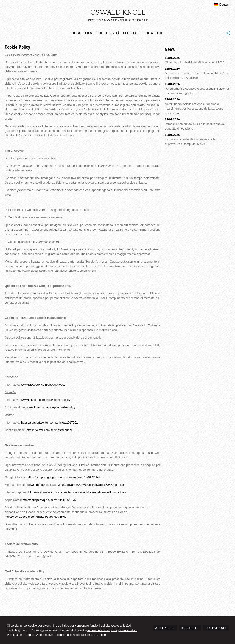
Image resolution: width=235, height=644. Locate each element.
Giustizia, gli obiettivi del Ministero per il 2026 (194, 62)
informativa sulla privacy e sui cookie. (112, 630)
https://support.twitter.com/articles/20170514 (50, 422)
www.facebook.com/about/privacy (43, 385)
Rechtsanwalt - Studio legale (118, 20)
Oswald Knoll (118, 13)
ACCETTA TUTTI (165, 628)
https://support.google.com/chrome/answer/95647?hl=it (64, 477)
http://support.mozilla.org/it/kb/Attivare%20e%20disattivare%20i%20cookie (75, 485)
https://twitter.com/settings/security (49, 430)
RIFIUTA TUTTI (190, 628)
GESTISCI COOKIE (216, 628)
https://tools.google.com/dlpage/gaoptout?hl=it (35, 517)
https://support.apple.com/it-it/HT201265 (49, 500)
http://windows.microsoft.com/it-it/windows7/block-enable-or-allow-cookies (77, 492)
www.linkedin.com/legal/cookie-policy (46, 400)
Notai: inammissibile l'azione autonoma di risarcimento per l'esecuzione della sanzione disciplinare (194, 109)
